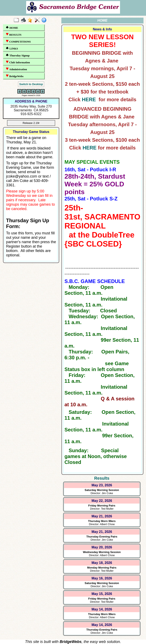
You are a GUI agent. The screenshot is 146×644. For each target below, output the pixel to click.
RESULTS (14, 34)
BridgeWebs (15, 76)
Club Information (18, 62)
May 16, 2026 (102, 578)
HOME (12, 28)
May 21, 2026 (102, 516)
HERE (89, 99)
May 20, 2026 (102, 547)
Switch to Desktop (31, 84)
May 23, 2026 (102, 485)
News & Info (102, 29)
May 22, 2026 (102, 501)
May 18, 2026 (102, 563)
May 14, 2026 (102, 609)
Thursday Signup (18, 55)
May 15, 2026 (102, 594)
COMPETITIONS (18, 41)
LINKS (12, 48)
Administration (16, 69)
